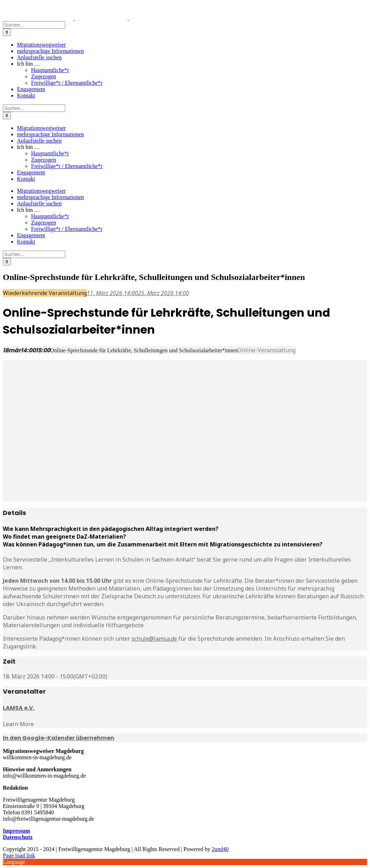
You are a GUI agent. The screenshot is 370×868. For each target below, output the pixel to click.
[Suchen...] (34, 25)
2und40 (220, 849)
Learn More (18, 724)
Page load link (19, 855)
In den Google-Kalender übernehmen (59, 738)
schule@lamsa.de (154, 639)
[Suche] (7, 32)
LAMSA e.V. (19, 708)
